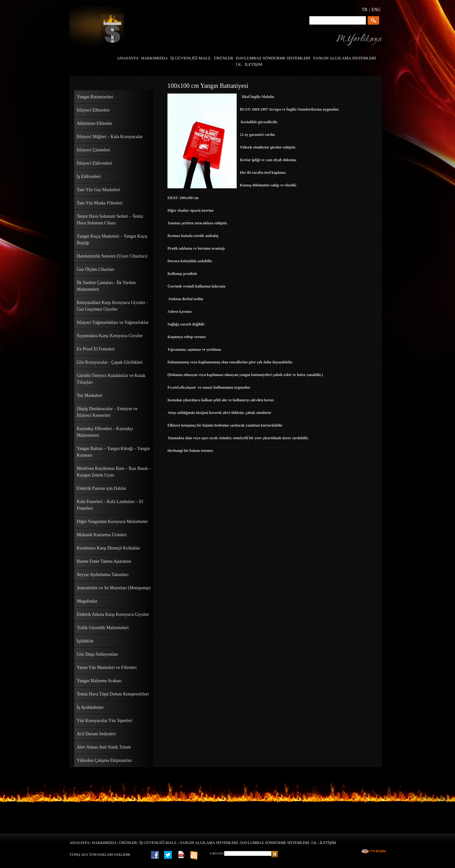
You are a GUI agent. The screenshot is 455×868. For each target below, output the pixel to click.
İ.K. (315, 843)
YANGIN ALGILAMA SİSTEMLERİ (209, 843)
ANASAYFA (79, 843)
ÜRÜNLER (128, 843)
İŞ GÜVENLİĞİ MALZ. (158, 843)
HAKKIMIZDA (104, 843)
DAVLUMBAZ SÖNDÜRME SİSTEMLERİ (275, 843)
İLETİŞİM (328, 843)
